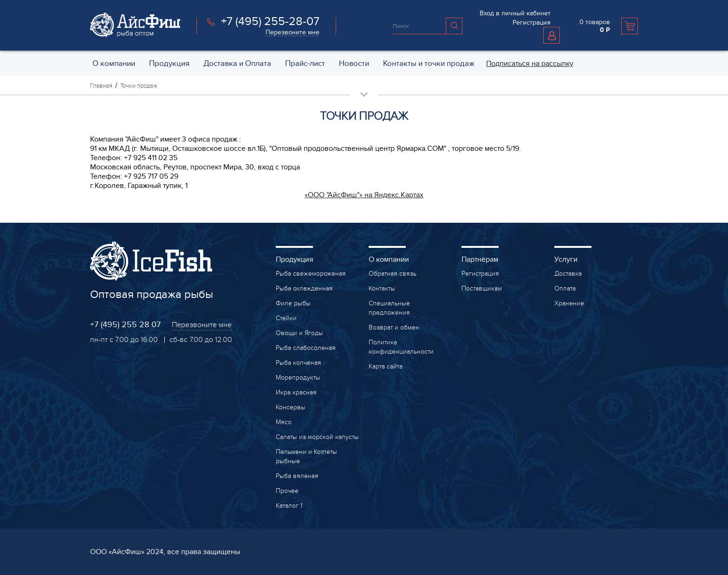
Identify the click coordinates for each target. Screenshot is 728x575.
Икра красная (296, 392)
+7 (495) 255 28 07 (125, 325)
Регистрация (532, 23)
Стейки (286, 318)
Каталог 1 (289, 506)
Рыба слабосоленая (306, 348)
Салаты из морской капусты (317, 437)
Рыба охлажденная (304, 288)
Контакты (382, 288)
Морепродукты (298, 378)
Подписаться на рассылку (530, 64)
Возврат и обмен (394, 327)
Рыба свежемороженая (311, 274)
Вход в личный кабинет (515, 13)
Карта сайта (386, 366)
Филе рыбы (293, 303)
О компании (389, 259)
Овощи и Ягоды (299, 333)
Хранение (569, 303)
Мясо (284, 422)
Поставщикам (482, 288)
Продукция (295, 259)
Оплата (565, 288)
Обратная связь (393, 274)
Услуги (566, 259)
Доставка (568, 274)
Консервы (291, 407)
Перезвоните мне (292, 32)
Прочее (287, 491)
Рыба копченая (299, 363)
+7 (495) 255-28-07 (270, 21)
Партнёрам (480, 259)
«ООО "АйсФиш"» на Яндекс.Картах (364, 195)
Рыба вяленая (297, 476)
